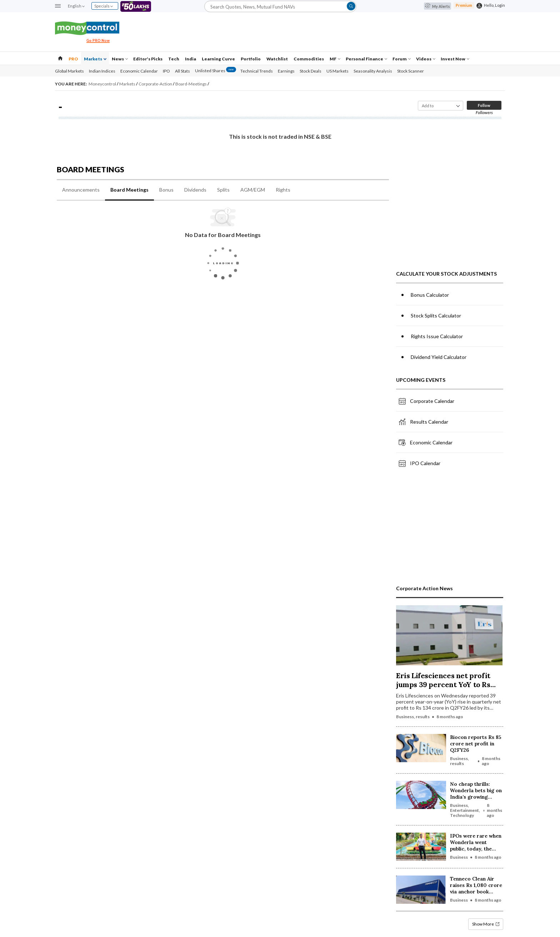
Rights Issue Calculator (437, 336)
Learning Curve (218, 59)
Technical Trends (257, 71)
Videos (426, 59)
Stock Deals (311, 71)
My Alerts (437, 6)
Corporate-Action (156, 84)
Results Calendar (423, 422)
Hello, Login (494, 5)
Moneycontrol (103, 84)
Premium (464, 5)
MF (335, 59)
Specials (104, 6)
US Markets (337, 71)
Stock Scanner (411, 71)
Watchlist (277, 59)
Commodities (309, 59)
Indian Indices (102, 71)
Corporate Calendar (426, 401)
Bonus (166, 190)
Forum (402, 59)
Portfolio (251, 59)
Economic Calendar (139, 71)
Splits (223, 190)
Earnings (286, 71)
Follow (484, 105)
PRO (73, 59)
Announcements (81, 190)
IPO (166, 71)
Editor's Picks (148, 59)
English (76, 6)
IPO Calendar (419, 463)
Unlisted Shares (216, 71)
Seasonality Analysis (373, 71)
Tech (174, 59)
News (120, 59)
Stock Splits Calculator (436, 315)
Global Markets (69, 71)
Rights (283, 190)
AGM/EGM (253, 190)
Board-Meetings (191, 84)
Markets (95, 59)
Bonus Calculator (430, 295)
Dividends (195, 190)
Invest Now (455, 59)
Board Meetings (129, 190)
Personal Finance (366, 59)
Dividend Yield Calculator (439, 357)
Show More (486, 924)
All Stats (182, 71)
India (191, 59)
